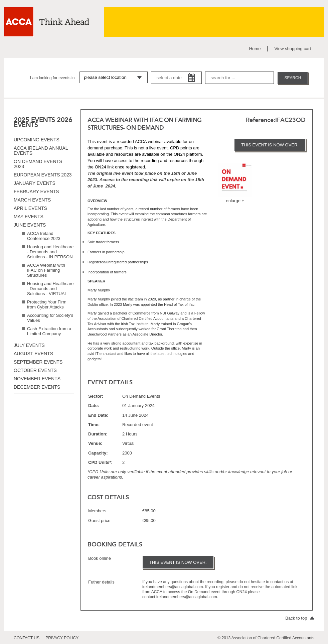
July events (29, 345)
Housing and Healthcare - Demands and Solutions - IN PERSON (50, 252)
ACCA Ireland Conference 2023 (44, 236)
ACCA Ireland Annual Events (41, 151)
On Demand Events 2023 (38, 164)
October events (35, 370)
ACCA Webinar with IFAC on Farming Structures (46, 270)
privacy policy (62, 638)
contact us (27, 638)
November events (37, 379)
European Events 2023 (43, 175)
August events (33, 354)
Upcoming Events (37, 140)
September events (38, 362)
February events (36, 191)
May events (29, 217)
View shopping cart (293, 49)
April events (30, 208)
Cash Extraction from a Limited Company (49, 331)
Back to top (300, 618)
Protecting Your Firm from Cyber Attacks (47, 304)
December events (37, 387)
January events (35, 183)
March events (32, 200)
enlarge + (235, 201)
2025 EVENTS (34, 120)
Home (255, 49)
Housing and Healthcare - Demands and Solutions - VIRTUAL (50, 289)
